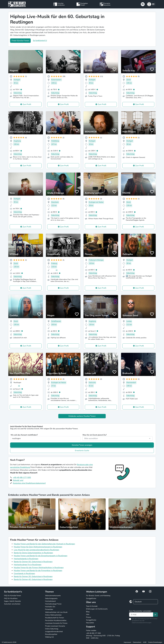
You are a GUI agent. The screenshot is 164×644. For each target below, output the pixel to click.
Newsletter (90, 623)
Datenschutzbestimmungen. (142, 623)
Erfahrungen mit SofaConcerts (97, 609)
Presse (88, 617)
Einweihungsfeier (51, 634)
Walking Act (49, 637)
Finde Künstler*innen (20, 41)
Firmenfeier (49, 609)
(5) (19, 386)
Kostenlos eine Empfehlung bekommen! (29, 483)
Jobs (88, 614)
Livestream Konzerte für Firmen (56, 623)
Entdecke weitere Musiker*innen (82, 416)
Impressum (127, 642)
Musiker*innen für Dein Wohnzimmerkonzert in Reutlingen (38, 547)
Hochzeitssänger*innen (53, 604)
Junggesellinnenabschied (54, 632)
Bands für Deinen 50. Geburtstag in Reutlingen (33, 562)
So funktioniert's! (40, 40)
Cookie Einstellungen (155, 642)
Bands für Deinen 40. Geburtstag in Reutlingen (33, 579)
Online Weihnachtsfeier (53, 615)
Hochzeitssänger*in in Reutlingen (28, 565)
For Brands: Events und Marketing (98, 596)
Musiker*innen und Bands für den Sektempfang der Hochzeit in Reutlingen (44, 544)
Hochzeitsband (50, 601)
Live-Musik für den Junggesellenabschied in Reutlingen (36, 550)
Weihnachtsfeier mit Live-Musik (56, 612)
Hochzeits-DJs (50, 607)
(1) (57, 270)
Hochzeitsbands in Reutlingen (26, 559)
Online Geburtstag (52, 629)
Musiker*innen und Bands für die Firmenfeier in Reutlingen (38, 571)
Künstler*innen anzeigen (82, 445)
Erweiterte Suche (82, 451)
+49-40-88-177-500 (22, 477)
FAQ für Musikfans (11, 598)
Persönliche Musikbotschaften (56, 620)
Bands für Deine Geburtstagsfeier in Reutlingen (33, 553)
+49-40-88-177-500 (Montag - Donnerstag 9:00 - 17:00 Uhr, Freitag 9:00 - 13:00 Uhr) (103, 636)
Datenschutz (137, 642)
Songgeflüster (91, 598)
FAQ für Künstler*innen (13, 596)
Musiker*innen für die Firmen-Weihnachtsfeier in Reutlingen (39, 568)
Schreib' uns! (18, 480)
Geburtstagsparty (51, 598)
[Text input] (141, 615)
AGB (145, 642)
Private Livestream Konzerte (55, 626)
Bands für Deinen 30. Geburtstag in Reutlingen (33, 576)
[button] (151, 4)
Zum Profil (27, 104)
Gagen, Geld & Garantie (12, 601)
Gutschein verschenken (12, 604)
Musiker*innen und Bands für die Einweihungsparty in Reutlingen (41, 556)
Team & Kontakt (92, 606)
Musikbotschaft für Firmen (54, 618)
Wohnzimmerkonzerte (53, 596)
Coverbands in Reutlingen (24, 574)
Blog (88, 612)
